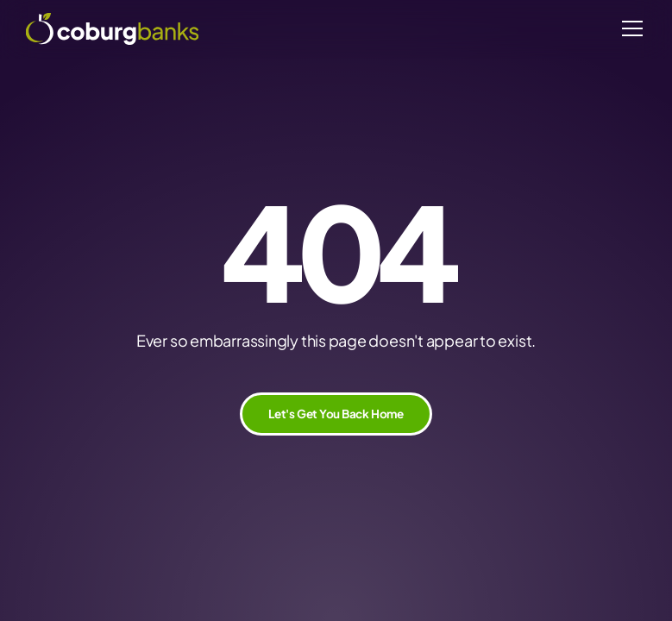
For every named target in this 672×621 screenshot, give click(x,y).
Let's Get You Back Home (336, 414)
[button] (629, 28)
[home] (112, 29)
